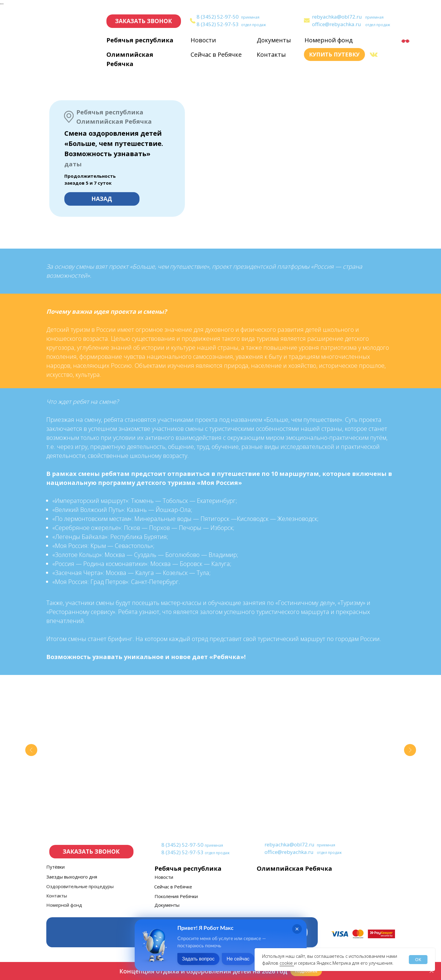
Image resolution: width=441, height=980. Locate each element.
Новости (203, 40)
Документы (274, 40)
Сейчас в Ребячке (216, 54)
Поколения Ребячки (176, 896)
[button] (144, 21)
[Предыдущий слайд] (31, 750)
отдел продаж (254, 25)
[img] (307, 20)
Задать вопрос (198, 959)
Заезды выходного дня (72, 877)
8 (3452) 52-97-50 (218, 17)
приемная (250, 17)
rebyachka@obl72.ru (337, 17)
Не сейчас (238, 959)
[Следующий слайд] (410, 750)
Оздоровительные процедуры (80, 886)
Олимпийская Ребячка (294, 868)
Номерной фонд (329, 40)
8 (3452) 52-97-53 (218, 24)
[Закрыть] (432, 971)
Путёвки (55, 867)
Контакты (271, 54)
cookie (287, 963)
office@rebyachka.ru (337, 24)
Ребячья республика (140, 40)
